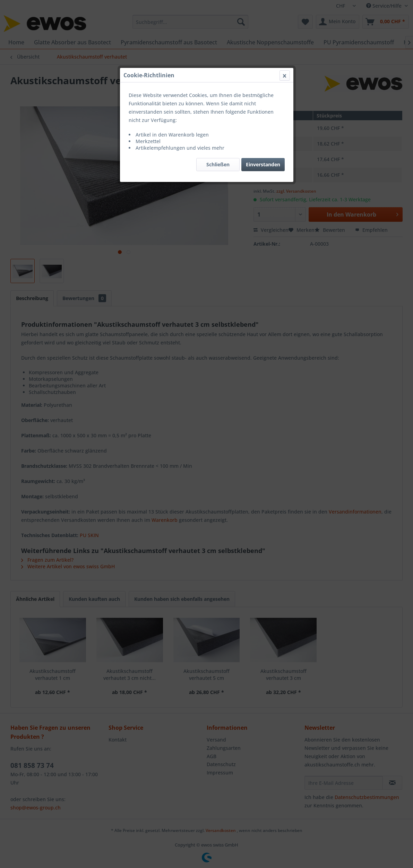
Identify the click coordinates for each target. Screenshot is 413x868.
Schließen (218, 164)
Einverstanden (263, 164)
